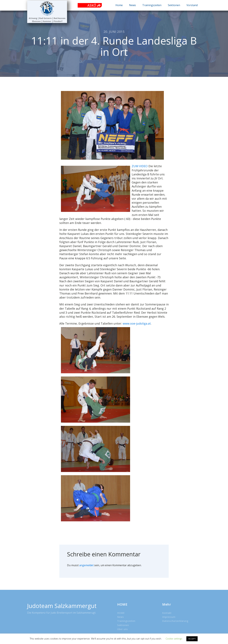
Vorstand (192, 5)
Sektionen (174, 5)
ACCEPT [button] (192, 639)
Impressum (169, 617)
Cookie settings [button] (174, 639)
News (132, 5)
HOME (121, 613)
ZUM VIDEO (140, 166)
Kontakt (167, 613)
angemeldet (86, 565)
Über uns (123, 629)
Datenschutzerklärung (175, 621)
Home (119, 5)
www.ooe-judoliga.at (137, 323)
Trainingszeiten (152, 5)
